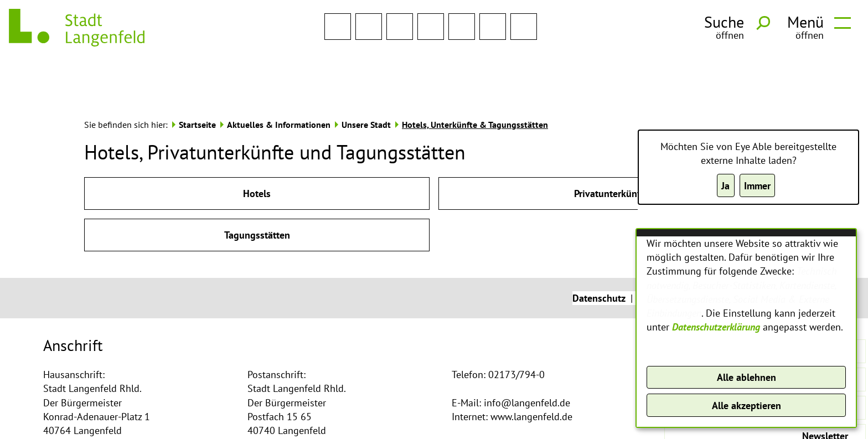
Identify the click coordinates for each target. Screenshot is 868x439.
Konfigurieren (746, 350)
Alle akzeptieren (746, 406)
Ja (725, 186)
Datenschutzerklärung (716, 327)
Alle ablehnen (746, 377)
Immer (757, 186)
